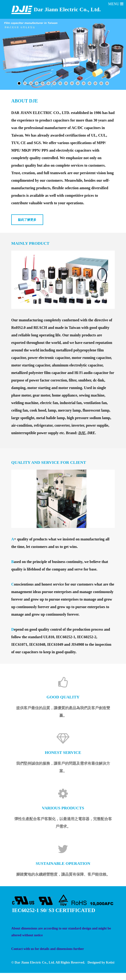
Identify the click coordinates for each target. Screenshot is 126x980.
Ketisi (110, 962)
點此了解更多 (27, 220)
